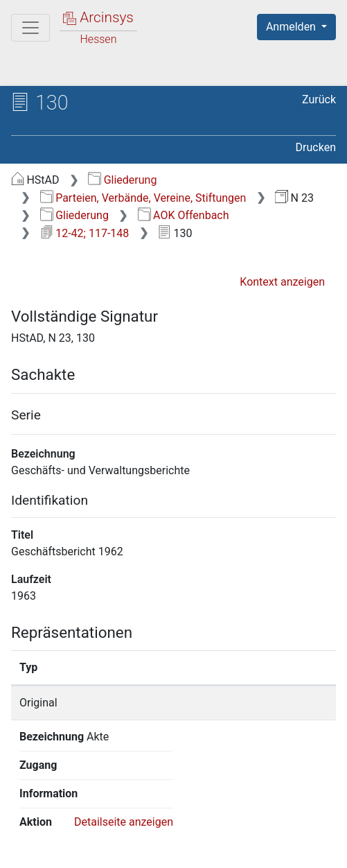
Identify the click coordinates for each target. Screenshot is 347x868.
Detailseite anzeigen (124, 737)
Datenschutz (184, 835)
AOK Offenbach (184, 215)
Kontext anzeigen (282, 282)
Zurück (319, 99)
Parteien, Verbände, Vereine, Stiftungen (143, 198)
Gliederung (122, 180)
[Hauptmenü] (30, 28)
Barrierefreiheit (290, 835)
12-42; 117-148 (85, 233)
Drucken (316, 147)
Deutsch (83, 808)
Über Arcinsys (80, 835)
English (32, 808)
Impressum (74, 849)
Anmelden (292, 27)
